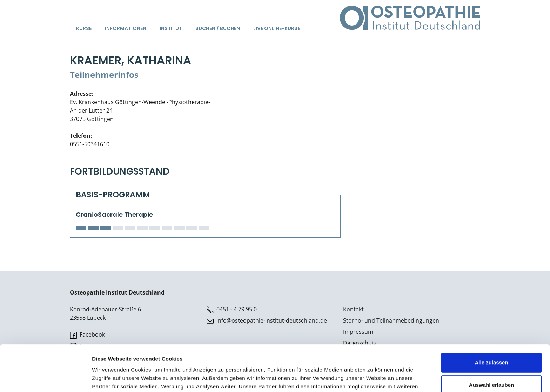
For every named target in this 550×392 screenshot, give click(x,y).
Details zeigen (373, 378)
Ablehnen (491, 368)
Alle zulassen (491, 323)
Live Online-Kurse (277, 28)
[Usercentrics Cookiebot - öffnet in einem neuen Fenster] (45, 378)
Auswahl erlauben (491, 345)
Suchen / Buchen (218, 28)
